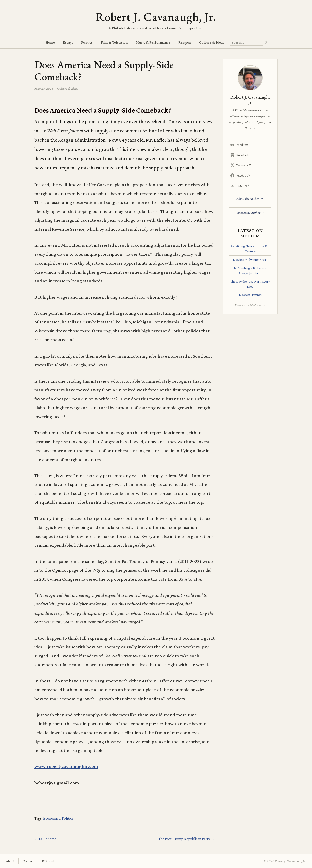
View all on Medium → (250, 305)
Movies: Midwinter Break (250, 259)
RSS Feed (240, 186)
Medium (239, 145)
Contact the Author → (250, 213)
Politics (87, 42)
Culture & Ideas (212, 42)
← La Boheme (45, 839)
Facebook (240, 175)
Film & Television (114, 42)
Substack (240, 155)
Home (50, 42)
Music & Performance (153, 42)
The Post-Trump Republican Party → (186, 839)
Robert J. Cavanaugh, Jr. (156, 17)
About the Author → (250, 198)
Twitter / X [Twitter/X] (241, 165)
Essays (68, 42)
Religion (185, 42)
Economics (52, 818)
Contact (28, 861)
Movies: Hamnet (250, 295)
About (10, 861)
